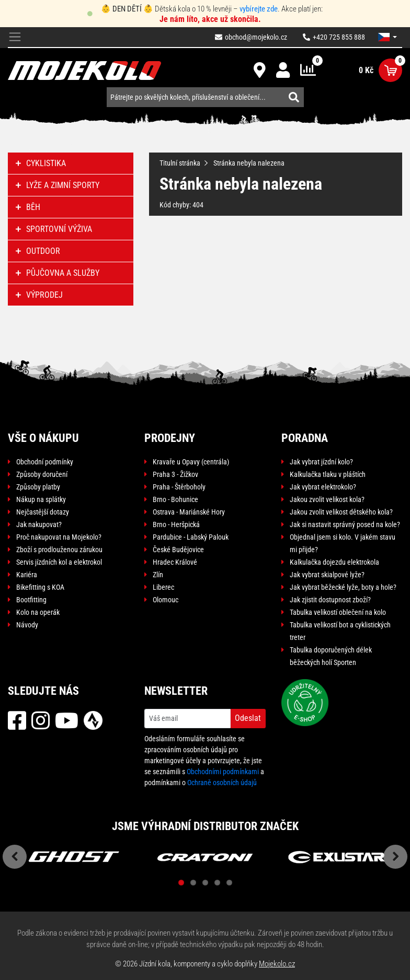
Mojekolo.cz (277, 964)
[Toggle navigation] (15, 37)
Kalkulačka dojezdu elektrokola (334, 562)
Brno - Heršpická (176, 524)
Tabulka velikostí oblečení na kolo (338, 612)
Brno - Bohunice (175, 499)
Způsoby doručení (42, 474)
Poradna (305, 438)
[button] (388, 37)
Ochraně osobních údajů (222, 783)
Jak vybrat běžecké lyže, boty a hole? (343, 587)
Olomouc (166, 600)
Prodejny (170, 438)
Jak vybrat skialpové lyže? (327, 575)
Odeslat (248, 718)
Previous (15, 857)
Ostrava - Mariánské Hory (189, 512)
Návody (27, 625)
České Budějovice (178, 550)
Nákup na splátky (41, 499)
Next (395, 857)
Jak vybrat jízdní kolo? (321, 462)
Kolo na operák (38, 612)
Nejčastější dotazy (43, 512)
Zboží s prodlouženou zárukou (59, 550)
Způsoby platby (38, 487)
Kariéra (27, 575)
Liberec (163, 587)
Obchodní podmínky (45, 462)
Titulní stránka (180, 163)
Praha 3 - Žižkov (175, 474)
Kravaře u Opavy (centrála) (191, 462)
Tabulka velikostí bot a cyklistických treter (340, 631)
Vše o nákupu (43, 438)
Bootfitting (31, 600)
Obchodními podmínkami (223, 772)
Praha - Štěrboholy (179, 487)
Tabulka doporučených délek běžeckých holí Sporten (331, 656)
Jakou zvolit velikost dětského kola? (341, 512)
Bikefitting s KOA (40, 587)
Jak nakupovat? (39, 524)
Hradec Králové (175, 562)
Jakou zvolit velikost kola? (327, 499)
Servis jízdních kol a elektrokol (59, 562)
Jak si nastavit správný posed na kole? (345, 524)
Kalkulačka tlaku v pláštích (328, 474)
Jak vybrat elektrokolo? (323, 487)
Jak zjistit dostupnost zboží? (330, 600)
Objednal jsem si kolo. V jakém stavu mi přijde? (343, 543)
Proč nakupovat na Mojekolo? (59, 537)
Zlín (158, 575)
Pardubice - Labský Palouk (191, 537)
